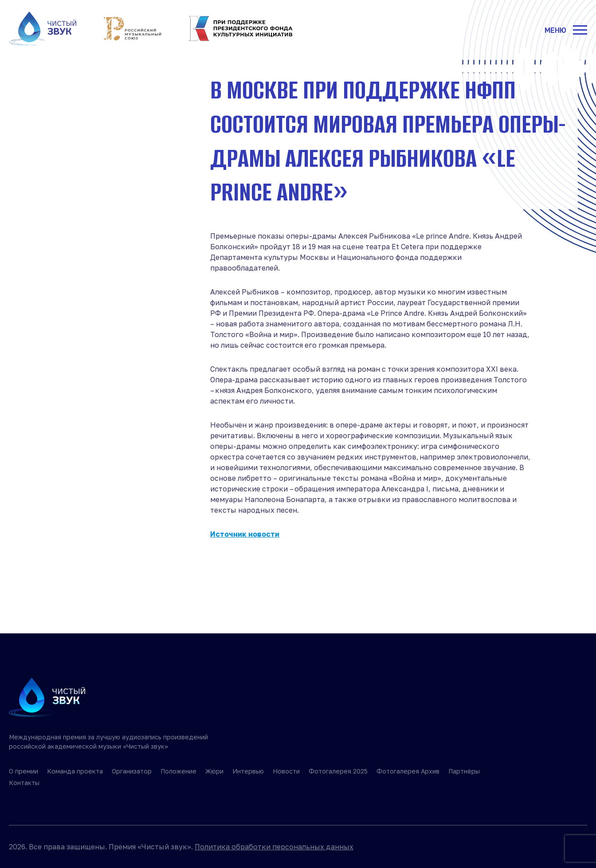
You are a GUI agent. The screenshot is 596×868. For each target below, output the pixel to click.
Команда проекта (75, 771)
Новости (286, 771)
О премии (24, 771)
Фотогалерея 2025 (338, 771)
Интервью (248, 771)
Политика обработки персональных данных (274, 847)
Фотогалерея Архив (408, 771)
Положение (178, 771)
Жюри (214, 771)
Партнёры (464, 771)
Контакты (24, 783)
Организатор (132, 771)
